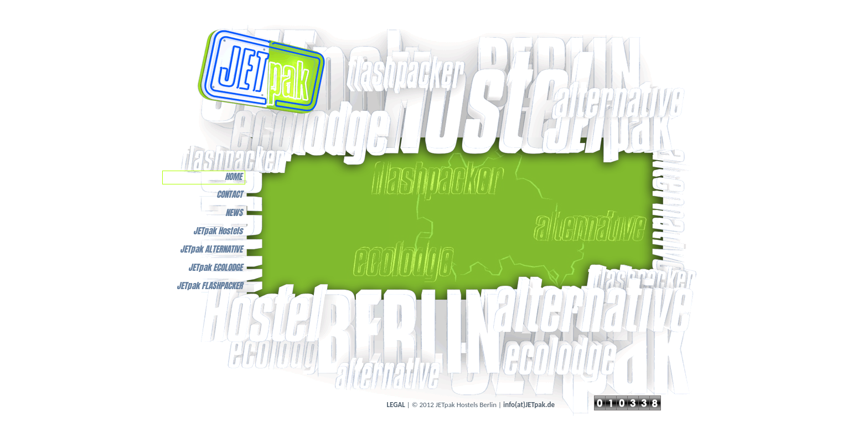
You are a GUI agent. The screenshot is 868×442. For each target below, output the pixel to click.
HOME (233, 177)
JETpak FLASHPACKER (210, 286)
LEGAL (396, 405)
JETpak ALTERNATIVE (211, 250)
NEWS (234, 213)
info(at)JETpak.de (529, 405)
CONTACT (229, 195)
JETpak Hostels (218, 231)
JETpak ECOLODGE (215, 268)
